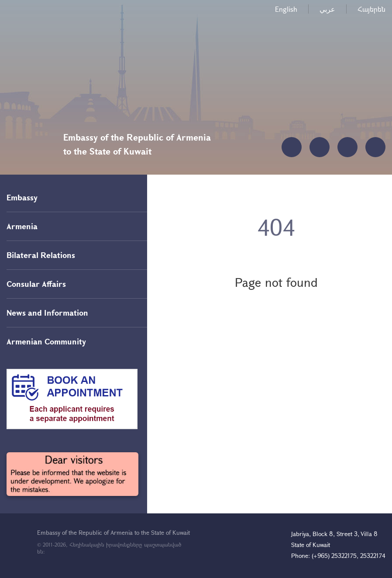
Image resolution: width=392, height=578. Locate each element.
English (286, 9)
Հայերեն (371, 9)
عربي (327, 9)
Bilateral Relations (41, 255)
